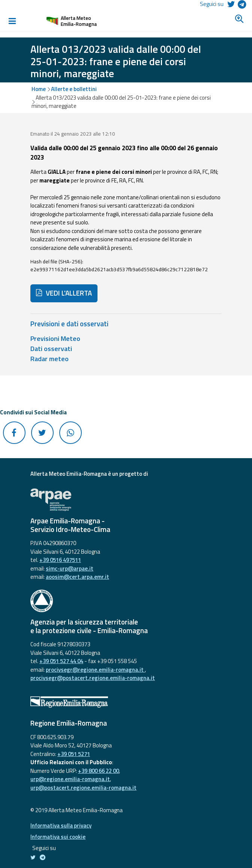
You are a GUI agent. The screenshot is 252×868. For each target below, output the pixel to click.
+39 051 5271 (74, 754)
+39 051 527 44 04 (61, 661)
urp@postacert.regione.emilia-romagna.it (83, 788)
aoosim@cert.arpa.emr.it (77, 577)
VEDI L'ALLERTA (64, 293)
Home (39, 89)
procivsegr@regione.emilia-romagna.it (95, 670)
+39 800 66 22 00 (98, 771)
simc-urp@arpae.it (70, 568)
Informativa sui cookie (58, 837)
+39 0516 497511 (60, 560)
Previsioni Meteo (55, 338)
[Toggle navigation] (12, 21)
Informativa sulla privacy (61, 825)
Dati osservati (51, 349)
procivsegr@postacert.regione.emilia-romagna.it (93, 678)
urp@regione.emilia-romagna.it (70, 779)
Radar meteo (49, 359)
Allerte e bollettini (74, 89)
